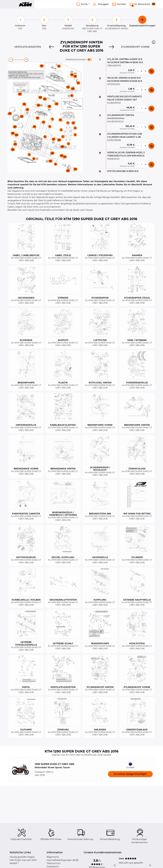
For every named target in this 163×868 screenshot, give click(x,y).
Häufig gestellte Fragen (22, 857)
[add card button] (151, 71)
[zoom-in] (26, 60)
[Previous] (52, 47)
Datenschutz (54, 863)
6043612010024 (115, 122)
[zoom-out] (11, 60)
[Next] (111, 47)
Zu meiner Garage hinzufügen (130, 774)
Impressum (53, 866)
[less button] (138, 71)
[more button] (145, 71)
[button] (154, 42)
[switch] (90, 60)
